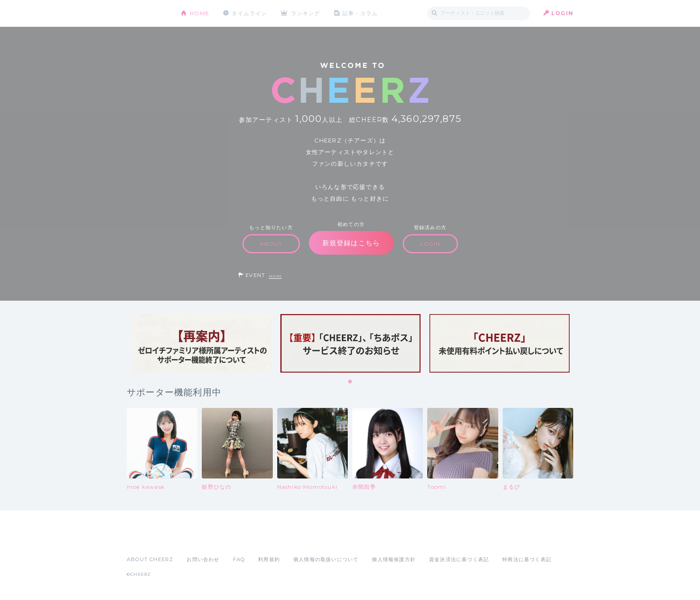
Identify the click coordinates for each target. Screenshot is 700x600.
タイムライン (249, 13)
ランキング (306, 13)
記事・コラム (360, 13)
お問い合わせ (203, 559)
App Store (147, 540)
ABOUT (271, 244)
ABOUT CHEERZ (150, 559)
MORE (275, 276)
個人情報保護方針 (394, 559)
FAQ (239, 559)
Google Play (195, 540)
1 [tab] (350, 382)
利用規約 (269, 559)
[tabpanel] (201, 343)
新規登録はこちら (351, 243)
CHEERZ (147, 14)
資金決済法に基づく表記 (459, 559)
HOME (200, 13)
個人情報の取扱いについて (326, 559)
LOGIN (562, 13)
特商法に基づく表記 (527, 559)
